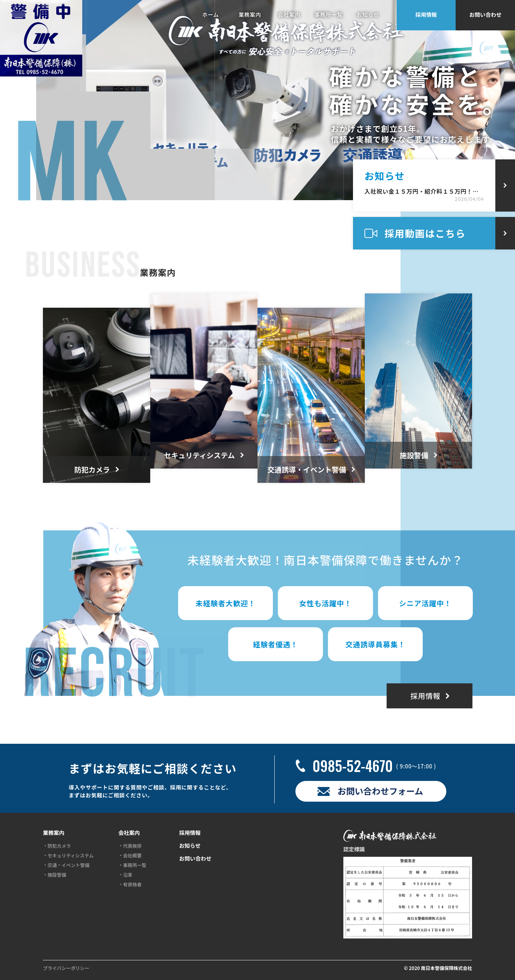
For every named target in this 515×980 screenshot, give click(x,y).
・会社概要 (130, 856)
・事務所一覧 (132, 865)
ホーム (210, 14)
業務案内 (250, 14)
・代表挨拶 (130, 846)
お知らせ (368, 14)
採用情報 (426, 14)
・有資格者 (130, 885)
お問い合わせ (485, 14)
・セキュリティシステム (68, 856)
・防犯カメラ (57, 846)
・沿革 (125, 875)
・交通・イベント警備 (66, 865)
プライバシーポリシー (66, 968)
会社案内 (289, 14)
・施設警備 (55, 875)
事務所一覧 (328, 14)
